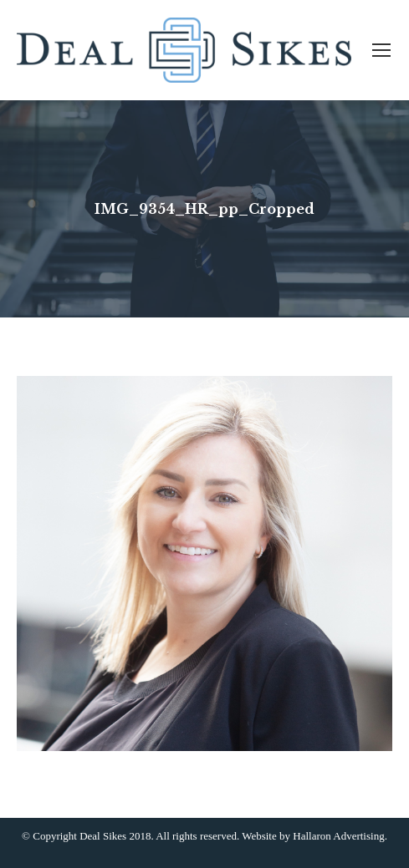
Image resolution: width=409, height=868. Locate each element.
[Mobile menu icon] (381, 50)
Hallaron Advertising (338, 836)
